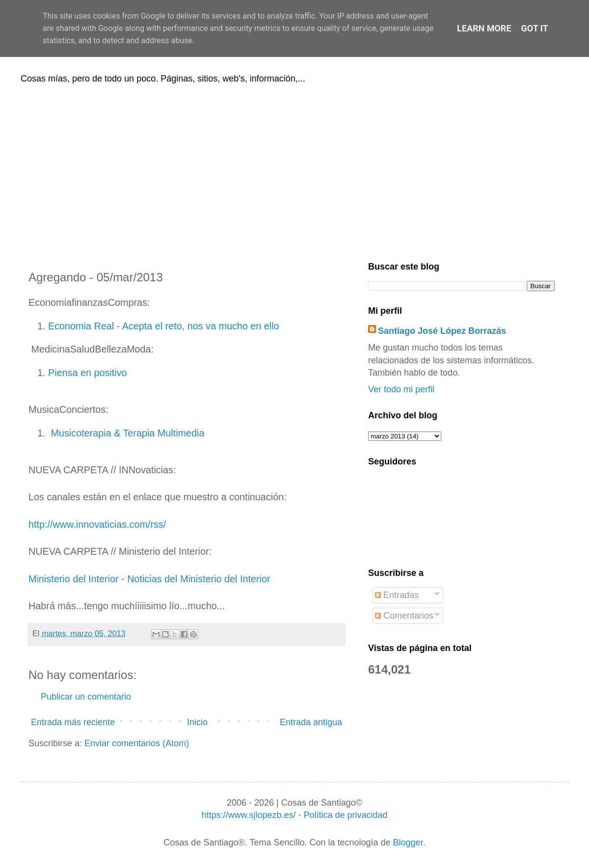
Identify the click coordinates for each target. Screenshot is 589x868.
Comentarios (404, 616)
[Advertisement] (294, 171)
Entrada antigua (311, 722)
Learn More (484, 28)
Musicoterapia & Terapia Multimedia (126, 433)
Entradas (397, 595)
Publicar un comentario (86, 697)
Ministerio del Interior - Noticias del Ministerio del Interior (149, 579)
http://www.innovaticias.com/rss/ (97, 524)
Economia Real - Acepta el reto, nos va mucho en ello (164, 326)
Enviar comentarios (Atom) (137, 743)
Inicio (197, 722)
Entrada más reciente (73, 722)
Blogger (408, 842)
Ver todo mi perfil (401, 389)
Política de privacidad (345, 815)
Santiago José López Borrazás (442, 331)
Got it (535, 28)
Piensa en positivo (88, 373)
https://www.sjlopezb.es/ (248, 815)
